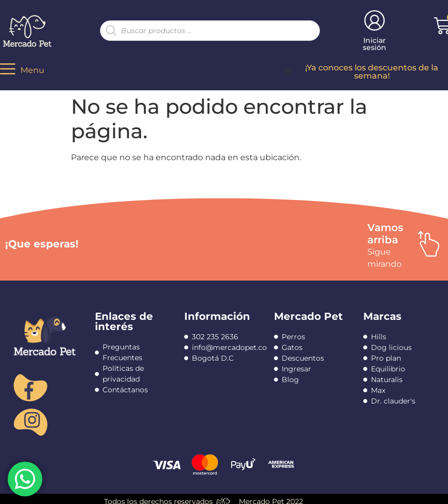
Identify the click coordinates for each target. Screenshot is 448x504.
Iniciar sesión (375, 44)
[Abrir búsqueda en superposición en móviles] (210, 31)
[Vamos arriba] (429, 244)
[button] (288, 71)
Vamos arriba (385, 234)
